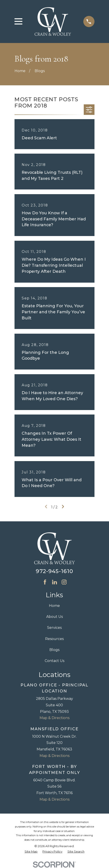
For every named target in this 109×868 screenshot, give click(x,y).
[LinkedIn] (54, 582)
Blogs (54, 650)
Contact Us (54, 661)
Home (54, 606)
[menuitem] (31, 852)
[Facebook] (45, 582)
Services (54, 628)
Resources (54, 639)
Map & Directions (54, 718)
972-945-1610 (54, 571)
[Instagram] (64, 582)
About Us (54, 617)
